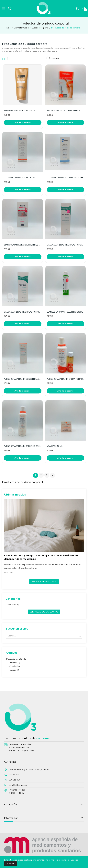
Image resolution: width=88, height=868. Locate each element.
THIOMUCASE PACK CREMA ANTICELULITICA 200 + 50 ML (66, 111)
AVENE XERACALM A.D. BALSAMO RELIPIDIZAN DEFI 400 (23, 446)
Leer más (8, 572)
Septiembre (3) (17, 666)
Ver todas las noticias (44, 581)
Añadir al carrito (23, 122)
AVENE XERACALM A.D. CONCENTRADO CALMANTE (23, 379)
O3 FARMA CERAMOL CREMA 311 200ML (65, 178)
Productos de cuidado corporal (22, 482)
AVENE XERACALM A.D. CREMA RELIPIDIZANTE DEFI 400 (66, 379)
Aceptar (11, 864)
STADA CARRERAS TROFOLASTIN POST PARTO (23, 312)
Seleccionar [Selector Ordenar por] (66, 58)
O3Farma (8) (13, 604)
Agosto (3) (15, 670)
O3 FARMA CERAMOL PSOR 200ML (20, 178)
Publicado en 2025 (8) (16, 659)
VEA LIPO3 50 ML (55, 446)
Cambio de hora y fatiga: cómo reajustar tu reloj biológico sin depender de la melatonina (41, 557)
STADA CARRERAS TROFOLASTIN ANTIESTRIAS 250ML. (66, 245)
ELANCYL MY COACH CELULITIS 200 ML (65, 312)
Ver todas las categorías (44, 612)
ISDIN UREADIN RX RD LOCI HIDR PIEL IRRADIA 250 (23, 245)
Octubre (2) (15, 663)
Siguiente (52, 475)
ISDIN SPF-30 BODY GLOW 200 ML (20, 111)
